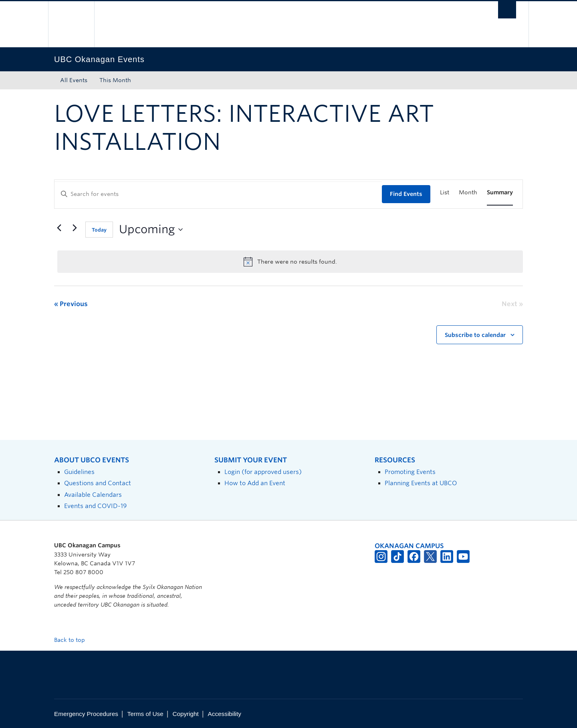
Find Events (406, 194)
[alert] (290, 262)
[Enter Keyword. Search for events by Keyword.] (218, 194)
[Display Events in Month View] (468, 193)
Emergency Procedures (86, 714)
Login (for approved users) (263, 472)
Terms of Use (145, 714)
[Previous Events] (59, 228)
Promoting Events (410, 472)
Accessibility (225, 714)
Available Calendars (93, 495)
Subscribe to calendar (475, 335)
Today (99, 230)
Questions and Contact (98, 483)
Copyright (185, 714)
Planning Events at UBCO (421, 483)
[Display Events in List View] (445, 193)
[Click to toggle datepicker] (151, 230)
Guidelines (79, 472)
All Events (74, 80)
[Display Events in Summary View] (500, 193)
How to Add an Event (255, 483)
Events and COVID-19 (95, 506)
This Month (115, 80)
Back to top (73, 640)
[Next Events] (75, 228)
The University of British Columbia (71, 24)
